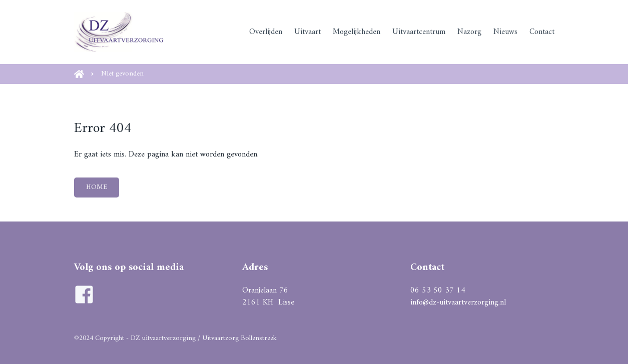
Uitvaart (307, 32)
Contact (542, 32)
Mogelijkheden (357, 32)
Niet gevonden (122, 74)
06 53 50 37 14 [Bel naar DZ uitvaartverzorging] (438, 290)
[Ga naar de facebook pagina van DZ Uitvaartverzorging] (84, 294)
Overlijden (266, 32)
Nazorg (469, 32)
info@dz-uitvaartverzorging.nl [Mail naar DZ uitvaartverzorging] (458, 302)
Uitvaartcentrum (419, 32)
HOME (97, 187)
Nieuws (505, 32)
